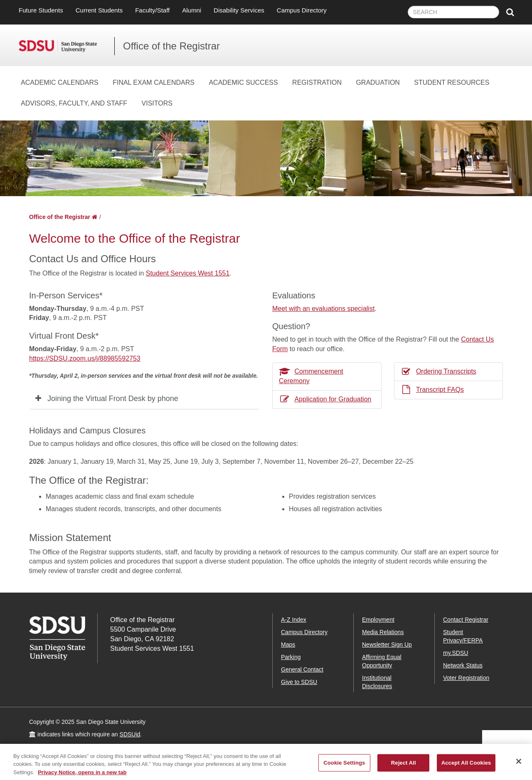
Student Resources (452, 82)
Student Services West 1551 (188, 273)
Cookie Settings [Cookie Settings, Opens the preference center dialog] (344, 766)
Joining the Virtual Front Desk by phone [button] (113, 399)
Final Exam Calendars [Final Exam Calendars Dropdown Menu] (154, 82)
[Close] (519, 765)
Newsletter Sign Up (387, 645)
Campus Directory (302, 10)
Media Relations (383, 632)
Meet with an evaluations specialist (323, 309)
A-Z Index (294, 620)
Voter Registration (466, 678)
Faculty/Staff (152, 10)
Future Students (41, 10)
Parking (291, 657)
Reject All (404, 766)
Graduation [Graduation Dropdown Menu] (378, 82)
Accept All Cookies (466, 766)
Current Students (99, 10)
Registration (317, 82)
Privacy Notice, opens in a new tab (82, 776)
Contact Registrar (466, 620)
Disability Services (239, 10)
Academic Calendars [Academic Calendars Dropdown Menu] (60, 82)
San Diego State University (66, 46)
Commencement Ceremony (311, 376)
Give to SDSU (299, 682)
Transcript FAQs (432, 390)
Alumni (192, 10)
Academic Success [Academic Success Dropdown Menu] (243, 82)
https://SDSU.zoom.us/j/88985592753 (85, 358)
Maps (288, 645)
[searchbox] (453, 12)
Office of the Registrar (171, 46)
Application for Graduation (325, 399)
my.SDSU (456, 653)
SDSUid (130, 734)
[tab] (144, 399)
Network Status (463, 665)
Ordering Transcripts (438, 371)
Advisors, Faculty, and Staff (74, 103)
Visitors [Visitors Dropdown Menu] (157, 103)
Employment (378, 620)
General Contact (302, 669)
